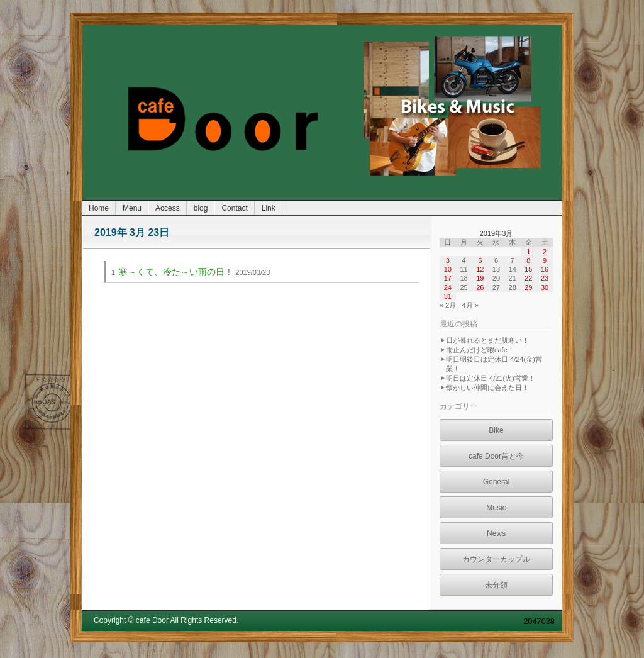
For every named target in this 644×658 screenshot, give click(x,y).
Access (168, 208)
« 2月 (448, 305)
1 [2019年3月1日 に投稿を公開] (528, 252)
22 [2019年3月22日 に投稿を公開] (528, 278)
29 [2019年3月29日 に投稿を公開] (528, 287)
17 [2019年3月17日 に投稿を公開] (448, 278)
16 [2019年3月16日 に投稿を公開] (545, 269)
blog (201, 208)
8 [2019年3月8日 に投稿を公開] (528, 260)
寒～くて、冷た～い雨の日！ (176, 272)
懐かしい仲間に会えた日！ (487, 388)
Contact (234, 208)
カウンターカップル (496, 559)
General (497, 482)
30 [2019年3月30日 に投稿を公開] (545, 287)
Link (269, 208)
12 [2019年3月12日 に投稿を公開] (480, 269)
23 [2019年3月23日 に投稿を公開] (545, 278)
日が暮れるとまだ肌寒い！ (487, 340)
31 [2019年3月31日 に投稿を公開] (448, 296)
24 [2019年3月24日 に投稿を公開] (448, 287)
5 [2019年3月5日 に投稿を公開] (480, 260)
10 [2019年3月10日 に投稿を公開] (448, 269)
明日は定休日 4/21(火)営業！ (491, 378)
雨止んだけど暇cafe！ (480, 350)
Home (99, 208)
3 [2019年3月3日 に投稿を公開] (448, 260)
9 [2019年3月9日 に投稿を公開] (545, 260)
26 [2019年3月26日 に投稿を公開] (480, 287)
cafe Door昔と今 (496, 456)
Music (496, 508)
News (496, 533)
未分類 (496, 585)
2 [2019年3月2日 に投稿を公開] (545, 252)
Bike (496, 430)
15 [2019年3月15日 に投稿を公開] (528, 269)
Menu (132, 208)
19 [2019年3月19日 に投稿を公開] (480, 278)
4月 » (470, 305)
